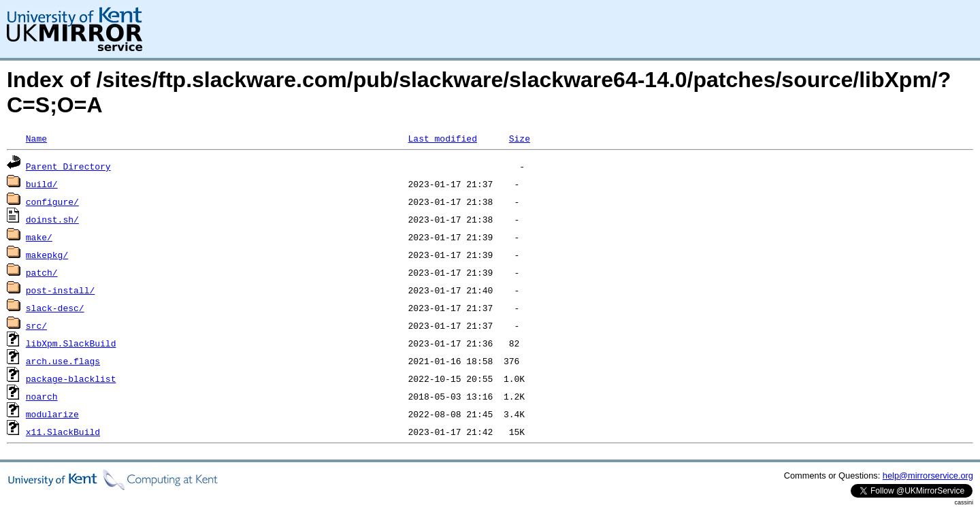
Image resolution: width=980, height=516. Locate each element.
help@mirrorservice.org (928, 475)
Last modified (442, 138)
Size (520, 138)
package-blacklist (71, 378)
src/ (36, 325)
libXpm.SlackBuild (71, 343)
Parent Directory (68, 166)
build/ (42, 184)
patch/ (42, 272)
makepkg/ (47, 255)
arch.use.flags (63, 361)
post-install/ (60, 290)
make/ (39, 237)
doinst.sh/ (52, 219)
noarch (42, 396)
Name (36, 138)
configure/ (52, 201)
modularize (52, 414)
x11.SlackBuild (63, 432)
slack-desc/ (55, 308)
